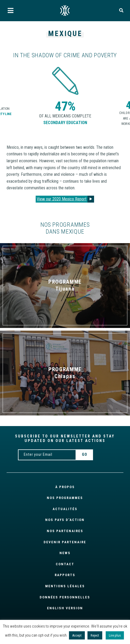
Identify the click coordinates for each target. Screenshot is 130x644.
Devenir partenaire (65, 542)
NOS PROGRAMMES (65, 498)
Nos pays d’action (65, 520)
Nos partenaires (65, 531)
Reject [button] (95, 635)
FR (65, 11)
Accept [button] (77, 635)
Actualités (65, 509)
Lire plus (115, 635)
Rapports (65, 575)
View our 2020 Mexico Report (62, 199)
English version (65, 608)
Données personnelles (65, 597)
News (65, 553)
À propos (65, 487)
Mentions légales (65, 586)
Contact (65, 564)
